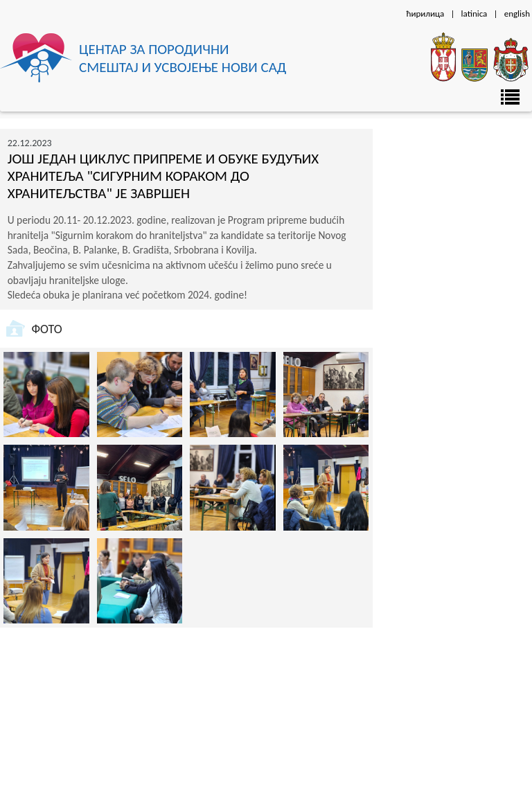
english (517, 14)
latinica (475, 14)
